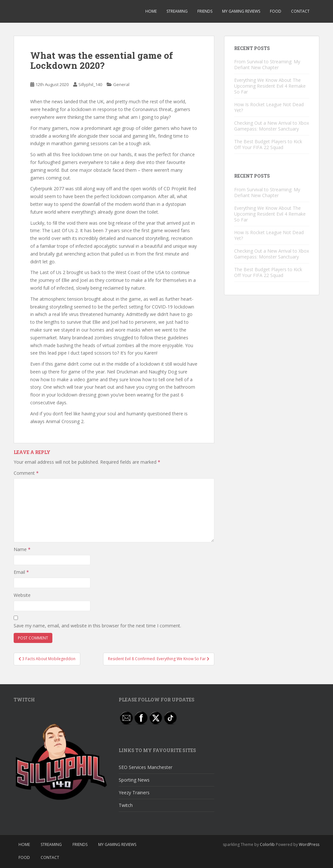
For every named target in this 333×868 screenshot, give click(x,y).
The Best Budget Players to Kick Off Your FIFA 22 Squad (268, 144)
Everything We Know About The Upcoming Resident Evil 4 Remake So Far (270, 86)
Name (22, 549)
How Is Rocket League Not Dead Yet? (269, 107)
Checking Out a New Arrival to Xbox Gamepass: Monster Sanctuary (272, 126)
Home (151, 11)
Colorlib (267, 844)
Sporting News (134, 780)
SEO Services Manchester (146, 767)
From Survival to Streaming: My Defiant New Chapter (267, 64)
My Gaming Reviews (241, 11)
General (121, 84)
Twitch (126, 805)
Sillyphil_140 (90, 84)
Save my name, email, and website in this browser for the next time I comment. (97, 626)
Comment (26, 473)
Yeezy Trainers (134, 793)
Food (276, 11)
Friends (205, 11)
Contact (300, 11)
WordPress (309, 844)
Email (21, 572)
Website (22, 595)
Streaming (177, 11)
